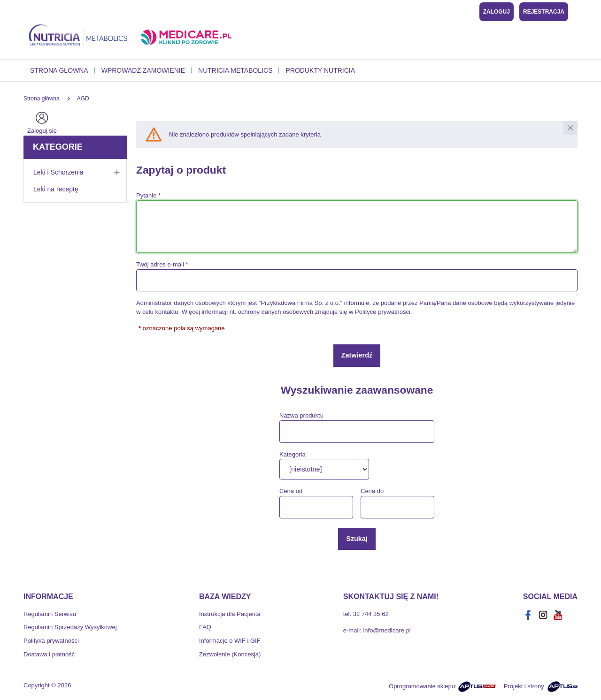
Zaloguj (497, 12)
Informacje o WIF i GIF (230, 641)
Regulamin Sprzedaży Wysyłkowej (70, 627)
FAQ (205, 627)
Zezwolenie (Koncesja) (230, 654)
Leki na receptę (56, 189)
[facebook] (528, 615)
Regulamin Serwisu (50, 614)
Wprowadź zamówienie (143, 70)
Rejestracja (544, 12)
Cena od (291, 491)
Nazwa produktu (301, 415)
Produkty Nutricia (320, 70)
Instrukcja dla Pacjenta (230, 614)
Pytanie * (148, 195)
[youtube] (558, 615)
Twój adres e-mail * (162, 264)
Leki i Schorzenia (80, 172)
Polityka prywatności (51, 641)
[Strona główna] (42, 99)
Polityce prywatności (383, 312)
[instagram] (543, 615)
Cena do (372, 491)
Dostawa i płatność (49, 654)
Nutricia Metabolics (235, 70)
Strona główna (59, 70)
